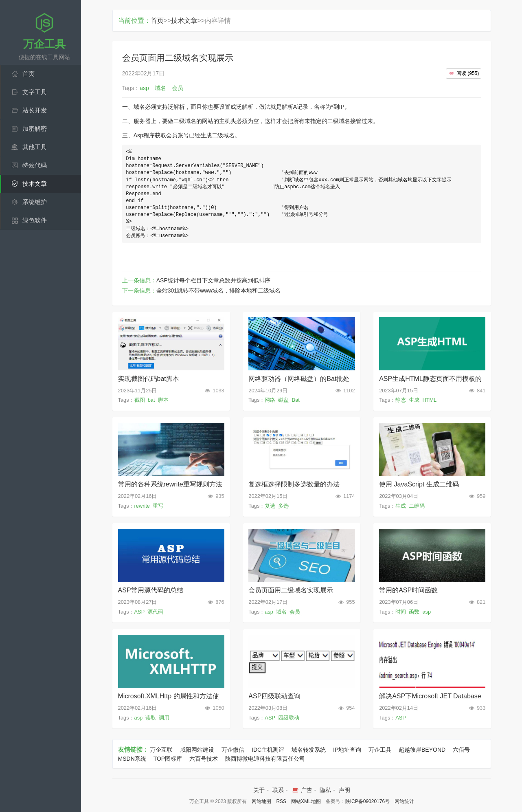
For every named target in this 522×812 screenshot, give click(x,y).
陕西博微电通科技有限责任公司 (265, 759)
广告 (302, 790)
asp (269, 612)
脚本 (163, 400)
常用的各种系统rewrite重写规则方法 (170, 484)
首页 (29, 74)
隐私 (325, 790)
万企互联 (161, 750)
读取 (151, 718)
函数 (414, 612)
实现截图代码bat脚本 (149, 379)
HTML (429, 400)
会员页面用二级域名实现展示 (291, 590)
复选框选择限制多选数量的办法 (294, 484)
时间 (401, 612)
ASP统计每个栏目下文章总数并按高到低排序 (213, 280)
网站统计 (404, 801)
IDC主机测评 (268, 750)
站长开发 (35, 110)
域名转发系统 (309, 750)
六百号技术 (204, 759)
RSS (281, 801)
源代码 (155, 612)
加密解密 (35, 129)
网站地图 (261, 801)
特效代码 (35, 165)
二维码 (417, 506)
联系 (278, 790)
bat (151, 400)
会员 (295, 612)
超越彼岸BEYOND (422, 750)
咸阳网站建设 (197, 750)
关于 (259, 790)
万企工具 (380, 750)
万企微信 (233, 750)
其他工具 (35, 147)
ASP (139, 612)
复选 (270, 506)
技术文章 (35, 184)
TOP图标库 (168, 759)
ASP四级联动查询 (274, 696)
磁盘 (283, 400)
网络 (270, 400)
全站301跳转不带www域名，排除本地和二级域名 (219, 290)
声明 (344, 790)
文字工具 (35, 92)
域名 (281, 612)
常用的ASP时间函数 (408, 590)
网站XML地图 (306, 801)
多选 (283, 506)
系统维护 (35, 202)
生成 (414, 400)
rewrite (142, 506)
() (464, 73)
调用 (164, 718)
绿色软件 (35, 220)
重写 (158, 506)
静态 (401, 400)
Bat (296, 400)
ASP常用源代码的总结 (151, 590)
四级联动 (289, 718)
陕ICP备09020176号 (367, 801)
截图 (140, 400)
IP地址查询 (347, 750)
